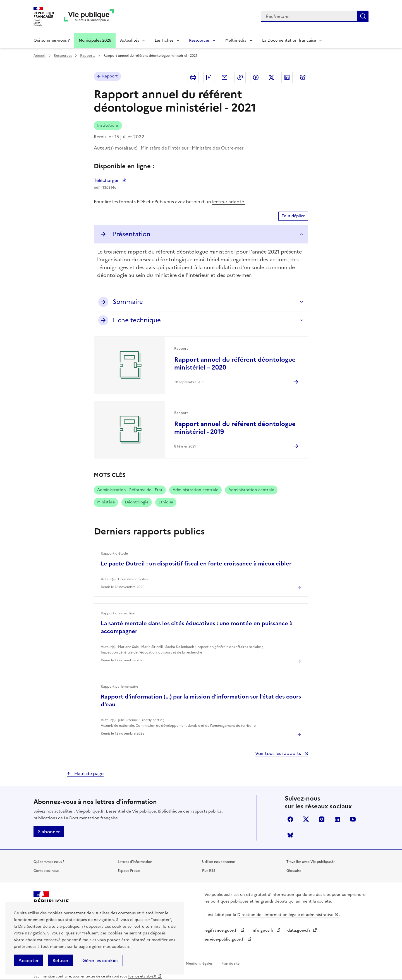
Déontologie (137, 502)
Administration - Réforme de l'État (130, 490)
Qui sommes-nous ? (52, 40)
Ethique (166, 502)
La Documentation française (289, 40)
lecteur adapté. (229, 202)
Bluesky (290, 835)
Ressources (199, 40)
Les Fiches (164, 40)
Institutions (108, 125)
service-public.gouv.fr (225, 939)
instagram (322, 819)
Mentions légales (200, 964)
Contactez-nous (46, 871)
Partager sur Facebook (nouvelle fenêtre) (256, 77)
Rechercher (363, 16)
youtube (353, 819)
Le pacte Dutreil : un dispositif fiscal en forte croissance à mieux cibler (196, 564)
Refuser (60, 960)
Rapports (88, 56)
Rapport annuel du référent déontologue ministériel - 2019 (235, 428)
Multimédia (236, 40)
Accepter (28, 960)
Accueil (40, 56)
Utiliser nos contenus (219, 862)
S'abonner (49, 832)
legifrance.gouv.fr (222, 930)
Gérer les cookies (100, 960)
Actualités (130, 40)
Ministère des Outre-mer (218, 148)
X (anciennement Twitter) (306, 819)
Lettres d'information (135, 862)
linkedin (337, 819)
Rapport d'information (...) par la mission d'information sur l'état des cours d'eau (201, 700)
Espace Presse (129, 871)
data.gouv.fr (299, 930)
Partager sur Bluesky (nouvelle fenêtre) (303, 77)
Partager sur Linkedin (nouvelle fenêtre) (287, 77)
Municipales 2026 (95, 40)
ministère (166, 275)
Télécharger (110, 180)
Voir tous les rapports (279, 753)
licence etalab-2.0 (142, 976)
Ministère (106, 502)
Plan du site (230, 964)
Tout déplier (293, 216)
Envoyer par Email (224, 77)
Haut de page (88, 773)
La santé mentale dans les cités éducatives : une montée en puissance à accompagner (197, 627)
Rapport (110, 76)
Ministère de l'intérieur (165, 148)
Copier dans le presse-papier (240, 77)
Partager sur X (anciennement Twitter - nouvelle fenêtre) (271, 77)
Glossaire (294, 871)
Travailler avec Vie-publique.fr (311, 862)
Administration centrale (195, 490)
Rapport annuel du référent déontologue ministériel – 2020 (235, 364)
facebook (290, 819)
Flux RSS (209, 871)
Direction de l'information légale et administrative (285, 915)
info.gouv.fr (263, 930)
